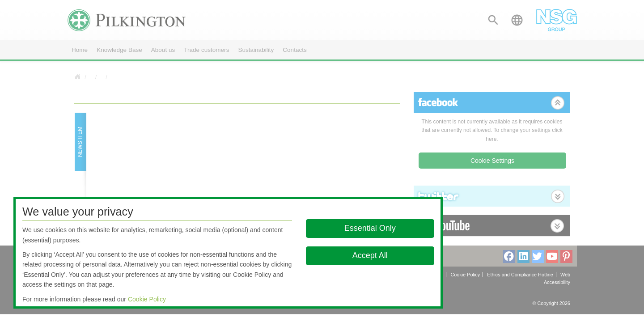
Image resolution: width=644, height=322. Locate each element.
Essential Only (370, 228)
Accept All (370, 255)
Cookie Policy (147, 299)
